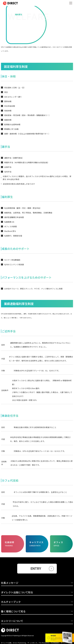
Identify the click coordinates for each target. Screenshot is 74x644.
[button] (71, 3)
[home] (9, 3)
